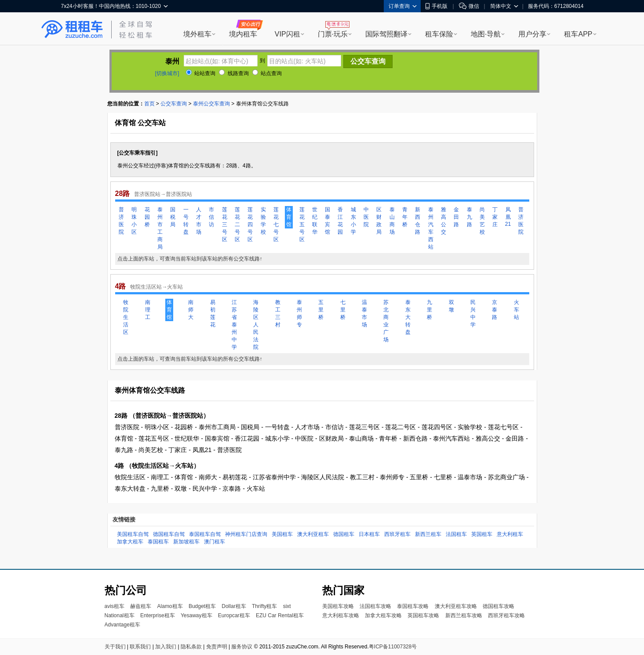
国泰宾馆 (327, 221)
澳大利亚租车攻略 (456, 606)
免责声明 (217, 647)
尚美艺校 (482, 221)
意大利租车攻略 (341, 615)
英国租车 (482, 534)
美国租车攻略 (338, 606)
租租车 (72, 29)
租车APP (578, 34)
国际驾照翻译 (386, 34)
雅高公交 (444, 221)
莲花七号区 (276, 224)
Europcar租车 (234, 615)
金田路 (456, 217)
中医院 (366, 217)
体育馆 (289, 217)
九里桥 (429, 310)
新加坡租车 (186, 542)
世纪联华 (315, 221)
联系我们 (140, 647)
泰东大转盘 (408, 317)
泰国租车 (158, 542)
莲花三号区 (225, 224)
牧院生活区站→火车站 (156, 287)
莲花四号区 (250, 224)
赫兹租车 (141, 606)
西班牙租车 (397, 534)
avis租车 (115, 606)
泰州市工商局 (160, 228)
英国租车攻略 (423, 615)
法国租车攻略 (375, 606)
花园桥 (147, 217)
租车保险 (439, 34)
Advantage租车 (122, 625)
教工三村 (278, 313)
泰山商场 (392, 221)
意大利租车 (510, 534)
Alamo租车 (170, 606)
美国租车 (282, 534)
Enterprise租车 (158, 615)
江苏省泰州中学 (234, 325)
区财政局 (379, 221)
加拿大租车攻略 (383, 615)
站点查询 (267, 73)
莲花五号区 (302, 224)
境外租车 (197, 34)
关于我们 (115, 647)
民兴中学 (473, 313)
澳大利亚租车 (313, 534)
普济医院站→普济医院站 (163, 194)
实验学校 (263, 221)
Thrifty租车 (264, 606)
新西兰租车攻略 (464, 615)
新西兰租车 (428, 534)
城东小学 (353, 221)
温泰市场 (364, 313)
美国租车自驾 (133, 534)
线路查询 (234, 73)
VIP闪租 (287, 34)
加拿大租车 (130, 542)
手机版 (437, 6)
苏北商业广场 (386, 321)
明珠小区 (134, 221)
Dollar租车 (234, 606)
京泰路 (495, 310)
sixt (287, 606)
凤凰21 (508, 217)
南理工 (148, 310)
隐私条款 (191, 647)
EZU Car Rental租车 (280, 615)
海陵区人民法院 (256, 325)
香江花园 (340, 221)
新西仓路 (418, 221)
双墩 (451, 306)
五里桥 (321, 310)
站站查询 (201, 73)
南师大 (191, 310)
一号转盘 (186, 221)
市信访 (211, 217)
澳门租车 (215, 542)
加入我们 (166, 647)
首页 (149, 104)
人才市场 (199, 221)
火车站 (517, 310)
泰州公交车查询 (211, 104)
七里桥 (343, 310)
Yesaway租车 (196, 615)
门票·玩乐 (333, 34)
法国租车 (456, 534)
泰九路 (469, 217)
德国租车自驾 (169, 534)
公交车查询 (174, 104)
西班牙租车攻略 (506, 615)
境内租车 (243, 34)
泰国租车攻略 (413, 606)
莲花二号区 (237, 224)
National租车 (120, 615)
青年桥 (405, 217)
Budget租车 (202, 606)
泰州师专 (299, 313)
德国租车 (344, 534)
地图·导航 (486, 34)
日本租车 (369, 534)
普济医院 (121, 221)
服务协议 (242, 647)
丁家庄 (495, 217)
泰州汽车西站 (431, 228)
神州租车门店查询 (246, 534)
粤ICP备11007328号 (393, 647)
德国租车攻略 (498, 606)
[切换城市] (167, 73)
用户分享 (532, 34)
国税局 (173, 217)
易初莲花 (213, 313)
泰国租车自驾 (205, 534)
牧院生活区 (126, 317)
